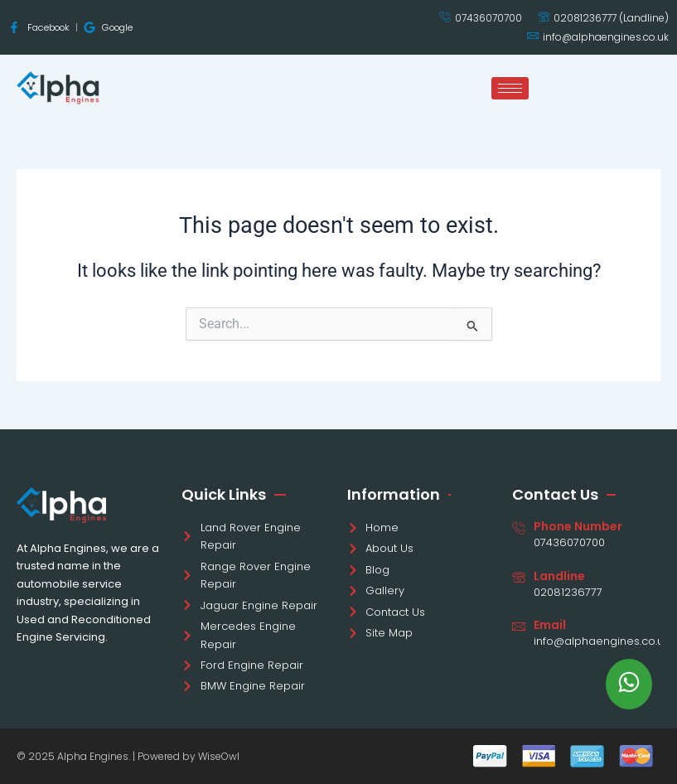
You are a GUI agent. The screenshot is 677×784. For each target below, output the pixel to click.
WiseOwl (219, 756)
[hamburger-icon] (510, 88)
